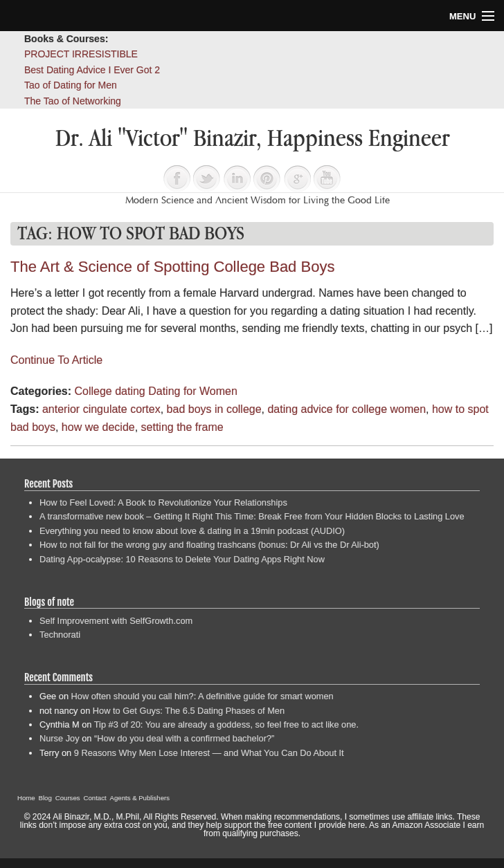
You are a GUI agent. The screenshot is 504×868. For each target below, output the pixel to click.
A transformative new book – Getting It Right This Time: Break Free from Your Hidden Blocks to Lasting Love (252, 516)
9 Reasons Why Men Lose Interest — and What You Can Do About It (209, 753)
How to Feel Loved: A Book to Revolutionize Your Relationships (163, 502)
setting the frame (182, 427)
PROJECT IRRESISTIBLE (81, 54)
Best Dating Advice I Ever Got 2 (92, 70)
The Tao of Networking (73, 101)
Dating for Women (193, 391)
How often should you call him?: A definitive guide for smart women (202, 696)
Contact (95, 798)
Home (26, 798)
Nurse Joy (60, 738)
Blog (45, 798)
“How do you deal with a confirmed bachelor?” (184, 738)
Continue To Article (56, 360)
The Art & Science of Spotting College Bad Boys (172, 267)
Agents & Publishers (140, 798)
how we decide (98, 427)
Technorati (60, 635)
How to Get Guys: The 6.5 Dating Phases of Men (189, 711)
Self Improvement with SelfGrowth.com (116, 621)
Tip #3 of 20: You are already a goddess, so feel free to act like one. (226, 724)
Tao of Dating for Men (71, 85)
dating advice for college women (346, 409)
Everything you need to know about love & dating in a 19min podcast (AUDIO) (192, 531)
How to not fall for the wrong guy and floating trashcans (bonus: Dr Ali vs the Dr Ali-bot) (209, 545)
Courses (68, 798)
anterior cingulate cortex (101, 409)
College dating (109, 391)
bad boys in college (214, 409)
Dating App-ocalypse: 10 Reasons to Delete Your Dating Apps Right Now (182, 559)
